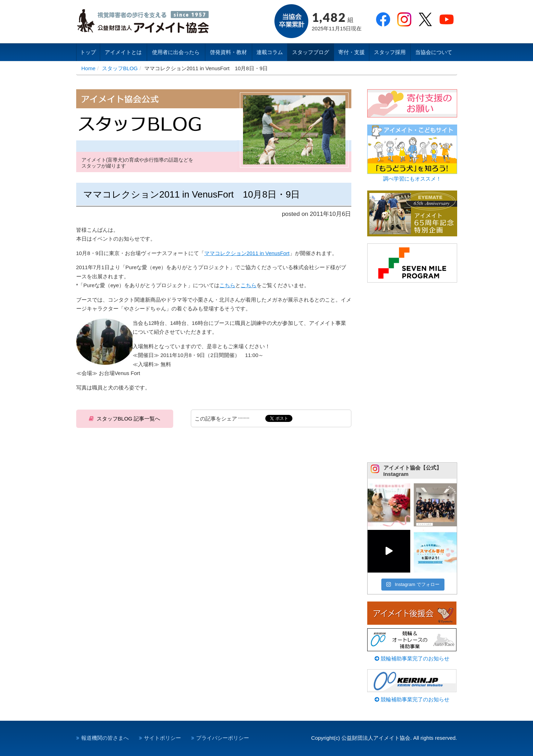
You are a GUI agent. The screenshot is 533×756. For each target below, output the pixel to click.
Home (89, 68)
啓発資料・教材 (228, 52)
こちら (227, 285)
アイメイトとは (123, 52)
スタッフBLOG (120, 68)
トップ (88, 52)
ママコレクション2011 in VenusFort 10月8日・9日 (192, 194)
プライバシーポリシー (223, 738)
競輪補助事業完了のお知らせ (412, 658)
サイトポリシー (162, 738)
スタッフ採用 (390, 52)
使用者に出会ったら (176, 52)
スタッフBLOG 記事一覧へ (129, 419)
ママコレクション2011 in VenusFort (247, 253)
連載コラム (270, 52)
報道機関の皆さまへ (105, 738)
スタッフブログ (311, 52)
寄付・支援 (352, 52)
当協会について (434, 52)
